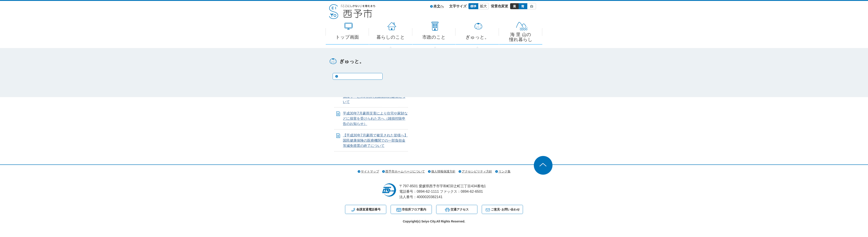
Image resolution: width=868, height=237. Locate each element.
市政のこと (434, 37)
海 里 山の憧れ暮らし (521, 37)
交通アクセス (460, 209)
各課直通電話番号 (368, 209)
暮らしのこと (391, 37)
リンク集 (505, 171)
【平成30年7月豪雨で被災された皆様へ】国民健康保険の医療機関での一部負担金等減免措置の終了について (375, 140)
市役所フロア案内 (414, 209)
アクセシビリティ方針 (477, 171)
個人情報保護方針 (443, 171)
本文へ (439, 6)
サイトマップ (370, 171)
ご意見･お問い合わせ (505, 209)
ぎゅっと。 (477, 37)
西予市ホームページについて (405, 171)
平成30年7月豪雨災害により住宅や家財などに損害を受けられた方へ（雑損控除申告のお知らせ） (375, 118)
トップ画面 (347, 37)
